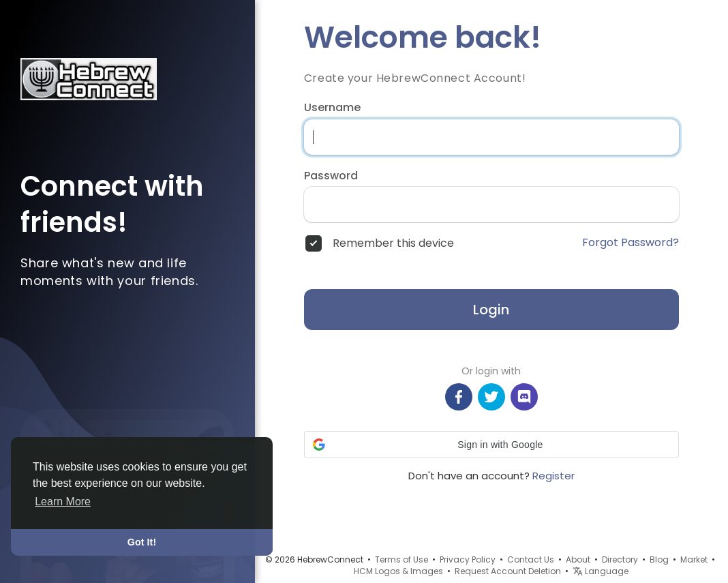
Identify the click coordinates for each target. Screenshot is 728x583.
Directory (620, 559)
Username (332, 108)
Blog (659, 559)
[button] (491, 445)
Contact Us (531, 559)
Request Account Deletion (508, 571)
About (578, 559)
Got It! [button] (142, 542)
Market (694, 559)
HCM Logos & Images (398, 571)
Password (331, 176)
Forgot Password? (631, 243)
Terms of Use (401, 559)
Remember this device (393, 243)
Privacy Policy (468, 559)
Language (601, 571)
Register (553, 476)
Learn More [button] (63, 502)
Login (491, 310)
